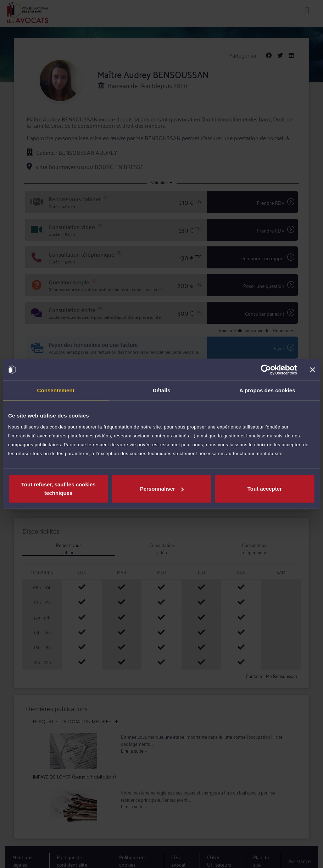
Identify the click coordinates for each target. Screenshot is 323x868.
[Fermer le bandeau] (312, 370)
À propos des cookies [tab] (267, 390)
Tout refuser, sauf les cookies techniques (59, 489)
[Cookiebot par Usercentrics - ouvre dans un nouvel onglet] (266, 370)
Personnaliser (162, 489)
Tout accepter (265, 489)
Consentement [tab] (55, 390)
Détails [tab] (162, 390)
